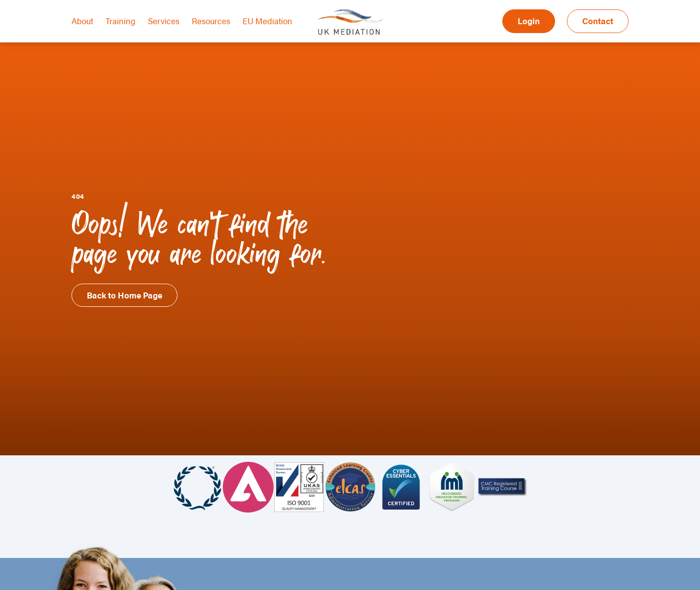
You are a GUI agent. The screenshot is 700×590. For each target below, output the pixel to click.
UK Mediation (350, 21)
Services (164, 21)
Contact (598, 21)
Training (121, 21)
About (82, 21)
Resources (211, 21)
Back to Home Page (124, 295)
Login (529, 21)
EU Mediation (267, 21)
